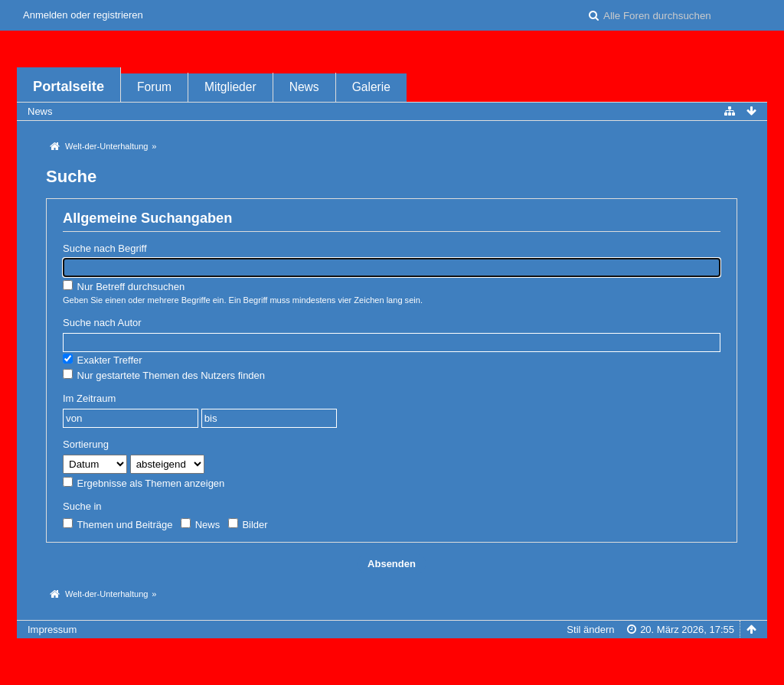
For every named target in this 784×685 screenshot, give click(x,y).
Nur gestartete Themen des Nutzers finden (164, 375)
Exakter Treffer (103, 360)
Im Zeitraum (89, 398)
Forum (154, 87)
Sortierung (86, 444)
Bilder (248, 524)
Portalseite (69, 86)
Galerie (371, 87)
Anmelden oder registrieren (83, 15)
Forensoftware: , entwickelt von (392, 655)
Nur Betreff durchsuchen (124, 286)
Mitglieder (230, 87)
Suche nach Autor (102, 323)
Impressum (52, 630)
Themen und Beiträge (118, 524)
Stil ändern (590, 630)
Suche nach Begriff (105, 248)
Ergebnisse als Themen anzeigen (144, 483)
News (304, 87)
